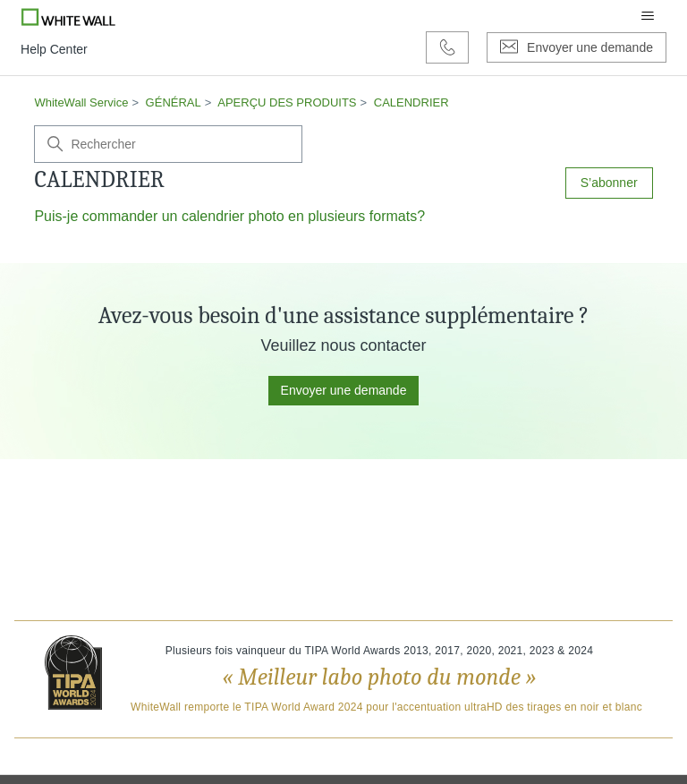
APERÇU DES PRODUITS (287, 102)
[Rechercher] (168, 144)
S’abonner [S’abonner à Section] (609, 183)
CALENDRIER (411, 102)
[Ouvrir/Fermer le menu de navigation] (648, 16)
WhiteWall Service (81, 102)
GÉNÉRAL (174, 102)
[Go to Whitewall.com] (68, 16)
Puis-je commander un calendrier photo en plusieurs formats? (229, 216)
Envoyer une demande (344, 390)
